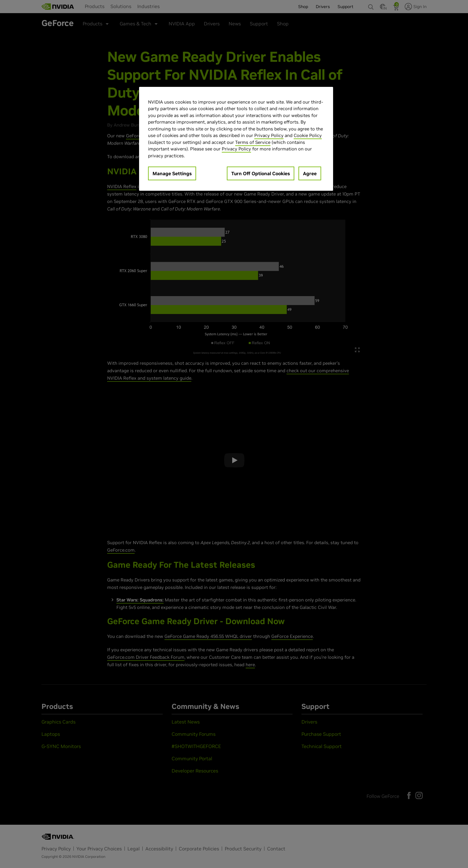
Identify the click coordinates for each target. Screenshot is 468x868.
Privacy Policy (269, 135)
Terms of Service (253, 142)
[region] (236, 139)
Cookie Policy (308, 135)
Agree (310, 173)
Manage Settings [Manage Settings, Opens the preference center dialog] (172, 173)
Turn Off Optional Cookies (261, 173)
